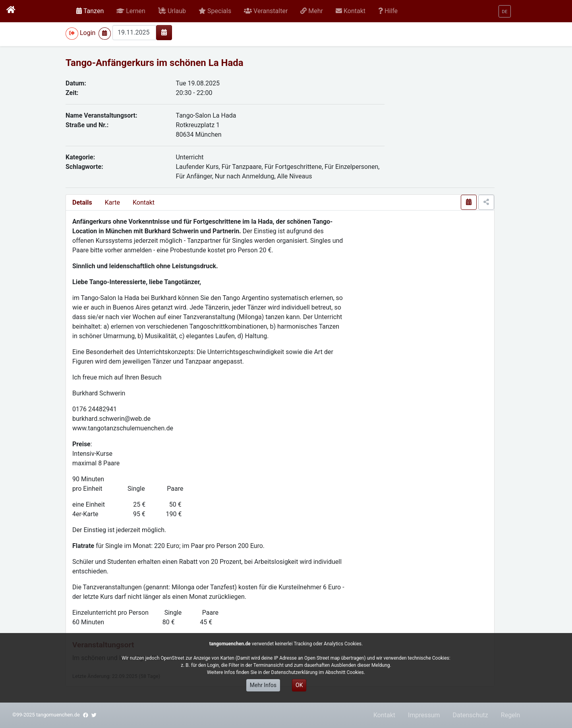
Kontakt (144, 202)
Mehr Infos (263, 685)
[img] (164, 32)
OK (299, 685)
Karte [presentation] (112, 202)
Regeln (511, 715)
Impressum (424, 715)
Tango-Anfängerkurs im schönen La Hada (155, 63)
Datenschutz (471, 715)
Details (82, 202)
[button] (131, 11)
